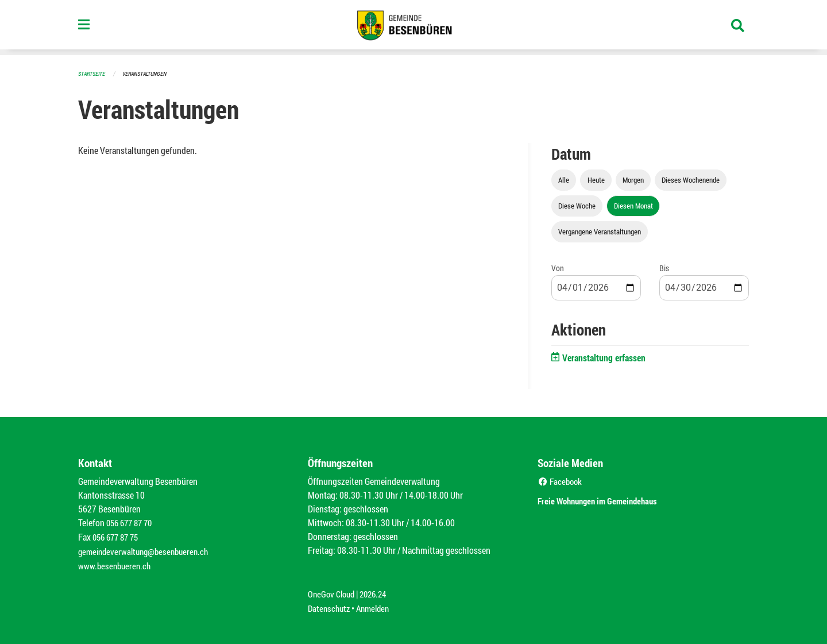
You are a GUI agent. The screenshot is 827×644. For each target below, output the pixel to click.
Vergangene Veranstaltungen (600, 231)
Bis (664, 267)
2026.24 (378, 591)
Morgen (633, 179)
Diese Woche (577, 205)
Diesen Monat (633, 205)
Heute (596, 179)
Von (558, 267)
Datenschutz (330, 605)
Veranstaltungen (149, 73)
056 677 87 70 (132, 522)
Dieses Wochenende (691, 179)
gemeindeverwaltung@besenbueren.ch (148, 549)
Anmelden (377, 605)
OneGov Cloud (333, 591)
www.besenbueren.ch (116, 563)
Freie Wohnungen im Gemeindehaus (614, 499)
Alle (564, 179)
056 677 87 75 (118, 536)
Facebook (561, 481)
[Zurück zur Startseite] (413, 28)
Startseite (93, 73)
